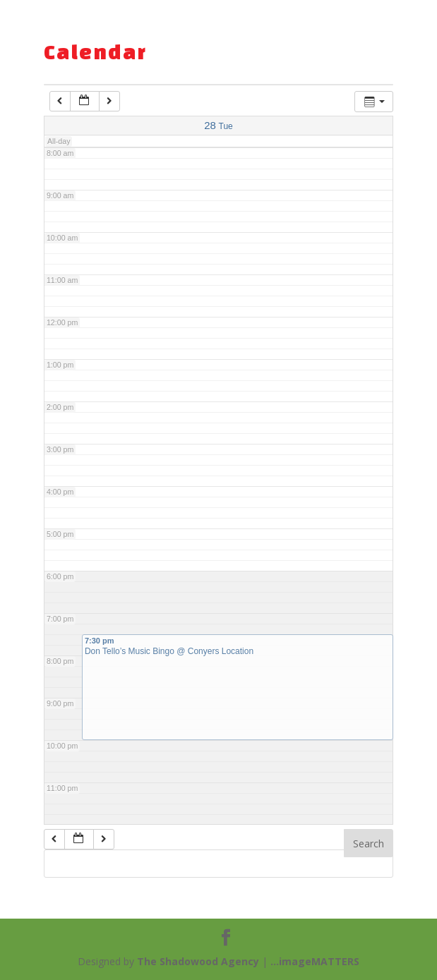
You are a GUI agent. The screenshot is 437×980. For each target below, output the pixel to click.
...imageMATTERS (315, 961)
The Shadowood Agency (198, 961)
